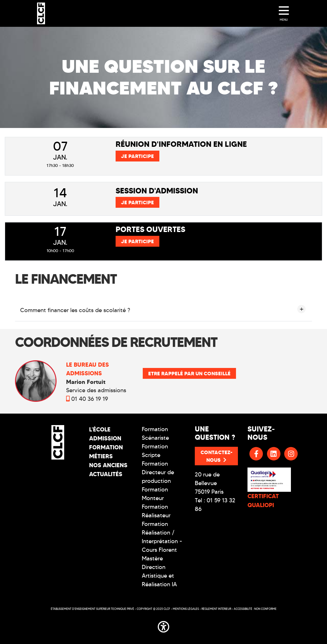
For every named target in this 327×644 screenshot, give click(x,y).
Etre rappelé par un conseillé (189, 373)
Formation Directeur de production (158, 472)
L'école (100, 429)
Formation (106, 447)
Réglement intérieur (216, 609)
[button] (163, 626)
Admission (105, 438)
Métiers (101, 456)
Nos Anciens (108, 465)
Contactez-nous (217, 456)
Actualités (106, 474)
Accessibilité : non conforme (255, 609)
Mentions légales (186, 609)
